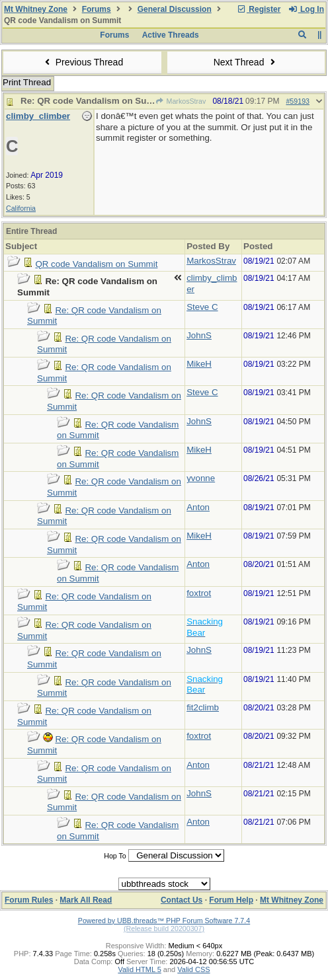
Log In (306, 9)
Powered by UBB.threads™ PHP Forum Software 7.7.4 (164, 921)
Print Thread (27, 82)
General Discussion (175, 9)
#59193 (298, 101)
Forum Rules (29, 900)
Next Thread (246, 62)
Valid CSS (193, 969)
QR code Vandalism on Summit (96, 264)
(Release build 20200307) (164, 928)
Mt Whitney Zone (36, 9)
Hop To (115, 856)
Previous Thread (82, 62)
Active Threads (171, 35)
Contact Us (182, 900)
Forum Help (231, 900)
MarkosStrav (181, 101)
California (21, 208)
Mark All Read (86, 900)
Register (259, 9)
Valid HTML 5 (139, 969)
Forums (97, 9)
